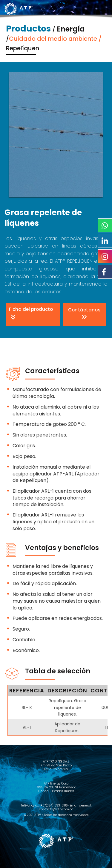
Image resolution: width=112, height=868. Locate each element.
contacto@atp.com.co (56, 809)
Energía (71, 29)
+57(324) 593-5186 (54, 805)
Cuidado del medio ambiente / (55, 39)
